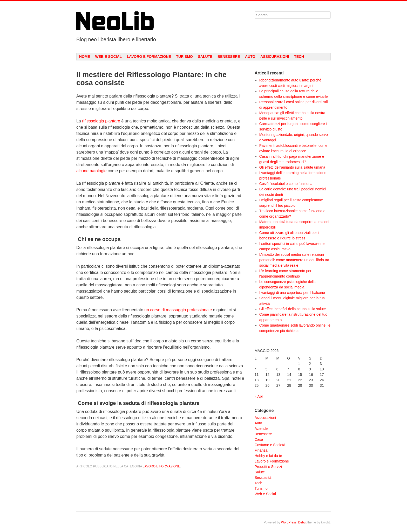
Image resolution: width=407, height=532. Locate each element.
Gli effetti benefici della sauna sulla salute (293, 309)
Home (85, 57)
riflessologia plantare (101, 121)
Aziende (261, 429)
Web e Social (108, 57)
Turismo (184, 57)
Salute (205, 57)
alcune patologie (91, 171)
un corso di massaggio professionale (178, 310)
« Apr (259, 396)
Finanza (261, 450)
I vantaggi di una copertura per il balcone (292, 293)
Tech (299, 57)
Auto (250, 57)
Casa (259, 439)
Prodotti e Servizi (268, 467)
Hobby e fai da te (268, 456)
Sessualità (263, 478)
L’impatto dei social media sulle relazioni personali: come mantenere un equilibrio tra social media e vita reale (294, 260)
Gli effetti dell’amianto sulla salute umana (292, 167)
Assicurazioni (275, 57)
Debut (302, 522)
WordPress (289, 522)
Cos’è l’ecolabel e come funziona (286, 184)
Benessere (229, 57)
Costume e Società (270, 445)
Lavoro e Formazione (149, 57)
